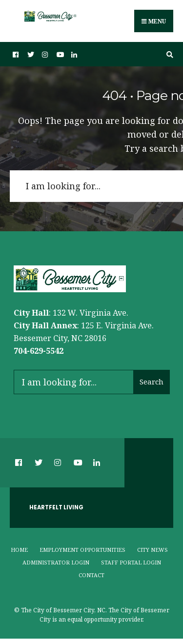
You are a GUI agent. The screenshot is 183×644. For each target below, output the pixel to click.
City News (152, 550)
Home (19, 550)
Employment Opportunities (82, 550)
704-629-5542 (39, 351)
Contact (91, 575)
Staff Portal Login (131, 562)
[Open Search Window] (168, 54)
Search (152, 382)
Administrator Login (56, 562)
